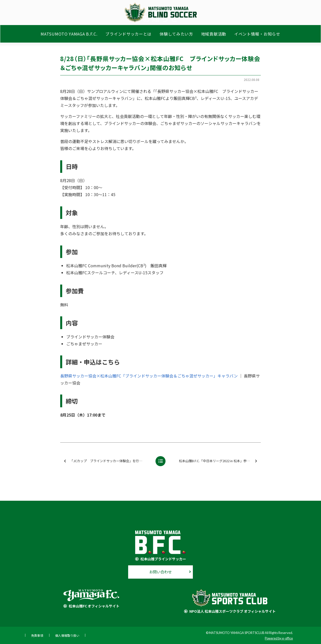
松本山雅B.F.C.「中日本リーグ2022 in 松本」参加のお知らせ (219, 461)
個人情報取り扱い (67, 635)
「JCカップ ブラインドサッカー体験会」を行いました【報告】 (108, 461)
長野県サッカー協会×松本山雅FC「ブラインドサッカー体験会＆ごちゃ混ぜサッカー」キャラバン (149, 376)
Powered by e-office (279, 638)
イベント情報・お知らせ (257, 34)
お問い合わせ (160, 572)
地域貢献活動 (214, 34)
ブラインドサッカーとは (128, 34)
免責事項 (37, 635)
